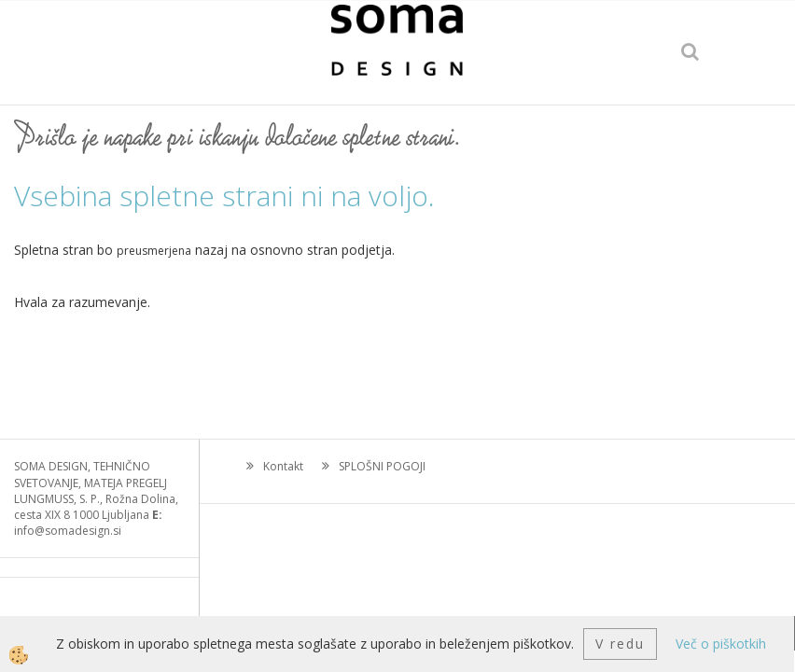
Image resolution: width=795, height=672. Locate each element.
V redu (620, 644)
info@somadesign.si (68, 531)
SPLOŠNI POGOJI (382, 466)
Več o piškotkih (721, 644)
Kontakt (283, 466)
